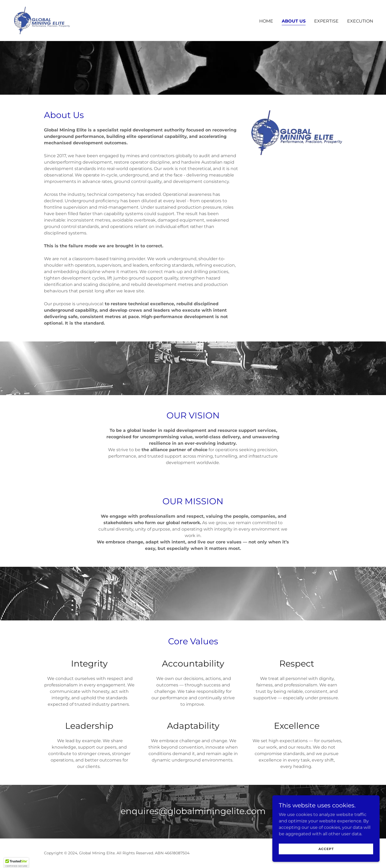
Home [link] (266, 21)
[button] (16, 863)
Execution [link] (360, 21)
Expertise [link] (326, 21)
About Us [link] (294, 21)
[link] (42, 20)
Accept (326, 849)
